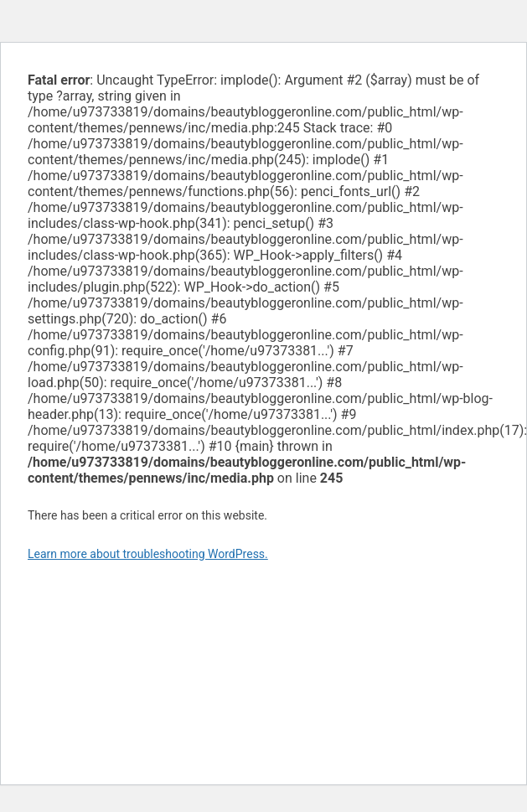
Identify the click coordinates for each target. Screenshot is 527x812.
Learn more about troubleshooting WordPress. (148, 554)
